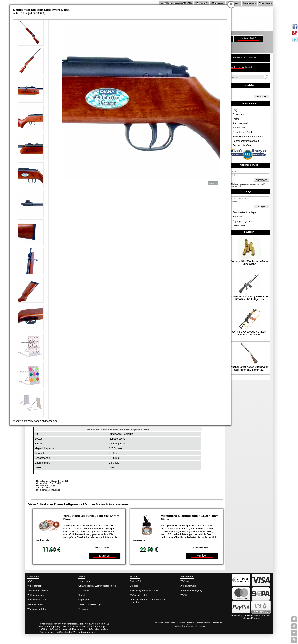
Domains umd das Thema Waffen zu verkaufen (148, 601)
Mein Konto (265, 3)
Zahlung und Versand (38, 590)
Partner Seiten (137, 581)
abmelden (238, 217)
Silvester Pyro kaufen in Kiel (144, 590)
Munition (104, 556)
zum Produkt (103, 548)
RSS (188, 624)
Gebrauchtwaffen (242, 145)
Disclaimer (84, 590)
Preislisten (84, 609)
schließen (213, 183)
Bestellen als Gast (242, 132)
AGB (30, 581)
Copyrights (84, 600)
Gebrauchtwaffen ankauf (246, 141)
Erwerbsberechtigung (191, 590)
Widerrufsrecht (35, 586)
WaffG (184, 595)
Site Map (134, 586)
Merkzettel (201, 3)
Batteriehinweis (35, 604)
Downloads (239, 114)
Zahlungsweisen (36, 595)
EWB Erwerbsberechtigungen (248, 137)
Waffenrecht (239, 128)
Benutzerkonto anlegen (245, 212)
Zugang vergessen (243, 221)
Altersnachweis (241, 123)
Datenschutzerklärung (90, 604)
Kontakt (82, 595)
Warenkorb (218, 3)
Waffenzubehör (248, 38)
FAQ (235, 110)
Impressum (249, 3)
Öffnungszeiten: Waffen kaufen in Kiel (97, 586)
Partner (236, 119)
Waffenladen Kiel (138, 595)
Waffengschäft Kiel (37, 609)
